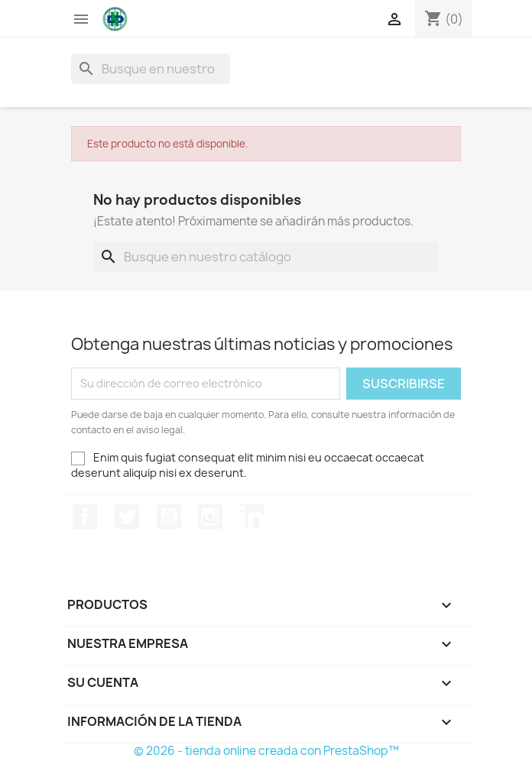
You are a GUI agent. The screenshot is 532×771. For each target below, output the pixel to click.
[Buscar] (151, 69)
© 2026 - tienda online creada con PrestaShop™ (266, 751)
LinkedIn (252, 517)
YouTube (169, 517)
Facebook (85, 517)
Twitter (127, 517)
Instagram (210, 517)
